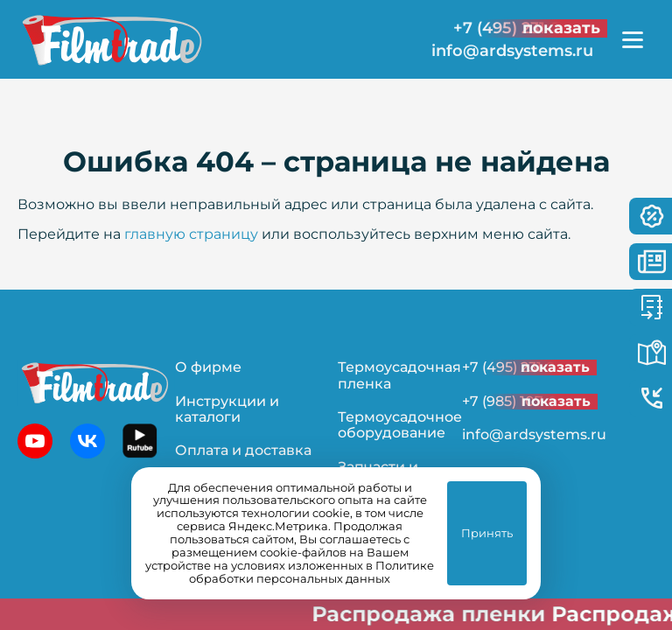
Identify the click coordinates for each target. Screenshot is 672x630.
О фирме (208, 367)
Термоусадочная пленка (399, 375)
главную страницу (191, 234)
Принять (487, 533)
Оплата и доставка (243, 450)
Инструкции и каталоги (227, 409)
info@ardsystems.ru (512, 51)
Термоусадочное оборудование (400, 425)
